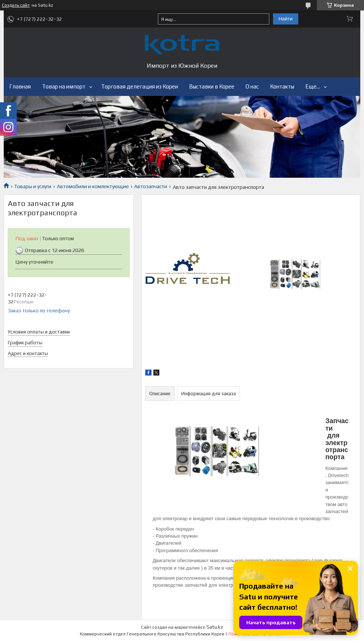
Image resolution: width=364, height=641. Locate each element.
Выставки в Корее (212, 86)
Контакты (282, 86)
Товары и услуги (33, 186)
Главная (20, 86)
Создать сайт (16, 5)
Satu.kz (215, 627)
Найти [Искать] (286, 19)
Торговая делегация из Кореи (139, 86)
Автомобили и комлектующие (93, 186)
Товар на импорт (64, 86)
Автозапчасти (151, 186)
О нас (252, 86)
